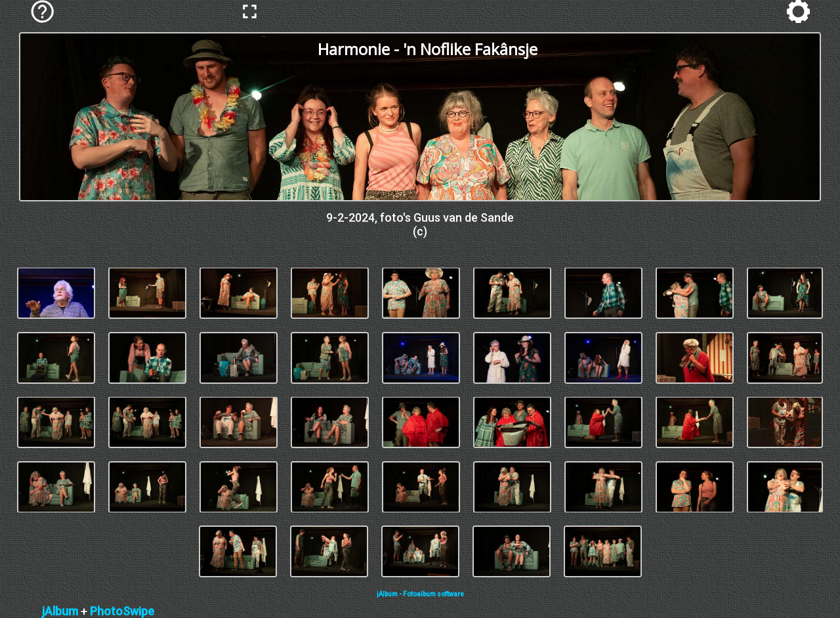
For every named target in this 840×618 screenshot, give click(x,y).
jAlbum (60, 611)
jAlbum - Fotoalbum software (420, 594)
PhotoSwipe (122, 611)
